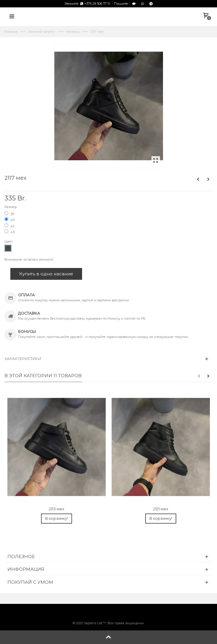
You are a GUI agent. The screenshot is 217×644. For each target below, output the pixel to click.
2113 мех (57, 509)
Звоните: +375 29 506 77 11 (87, 4)
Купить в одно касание (46, 274)
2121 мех (161, 509)
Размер (11, 207)
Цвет (9, 241)
